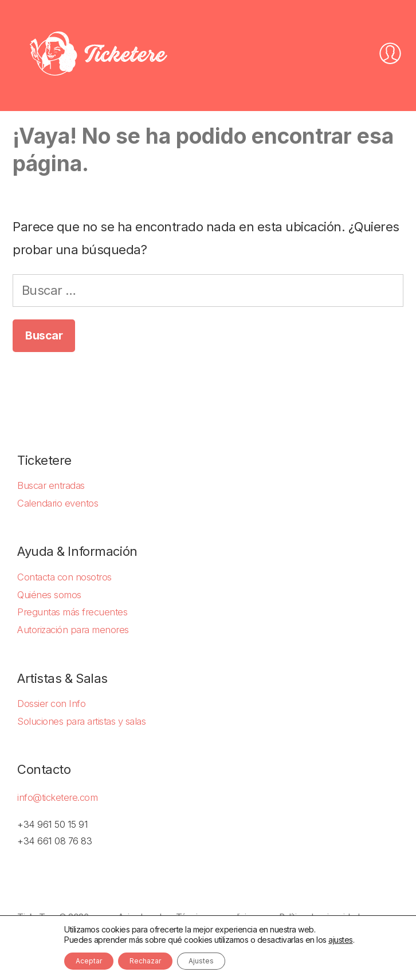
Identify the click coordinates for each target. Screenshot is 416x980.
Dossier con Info (51, 704)
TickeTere (37, 917)
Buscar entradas (51, 485)
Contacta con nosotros (64, 577)
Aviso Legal (140, 917)
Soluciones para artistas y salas (81, 721)
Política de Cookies (53, 934)
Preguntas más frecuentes (72, 612)
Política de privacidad (319, 917)
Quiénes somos (49, 595)
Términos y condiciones (220, 917)
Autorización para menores (73, 630)
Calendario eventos (58, 503)
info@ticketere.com (57, 797)
